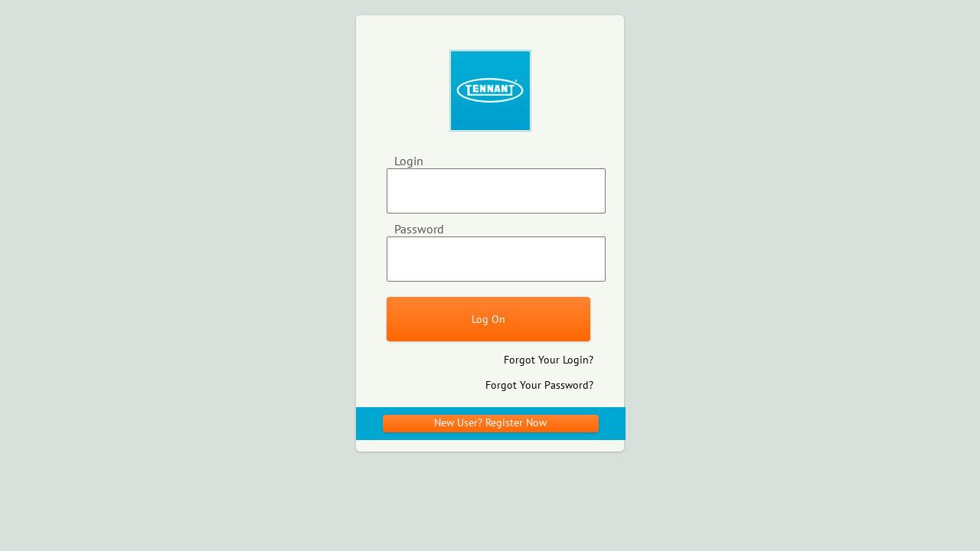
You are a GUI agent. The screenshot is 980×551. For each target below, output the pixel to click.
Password (419, 229)
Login (409, 161)
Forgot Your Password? (539, 385)
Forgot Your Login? (549, 360)
